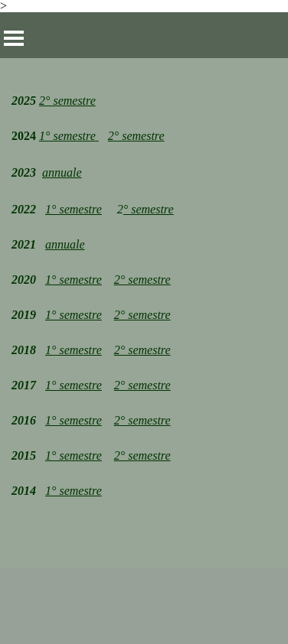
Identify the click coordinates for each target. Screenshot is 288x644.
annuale (62, 172)
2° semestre (67, 101)
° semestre (139, 136)
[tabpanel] (144, 313)
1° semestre (74, 209)
